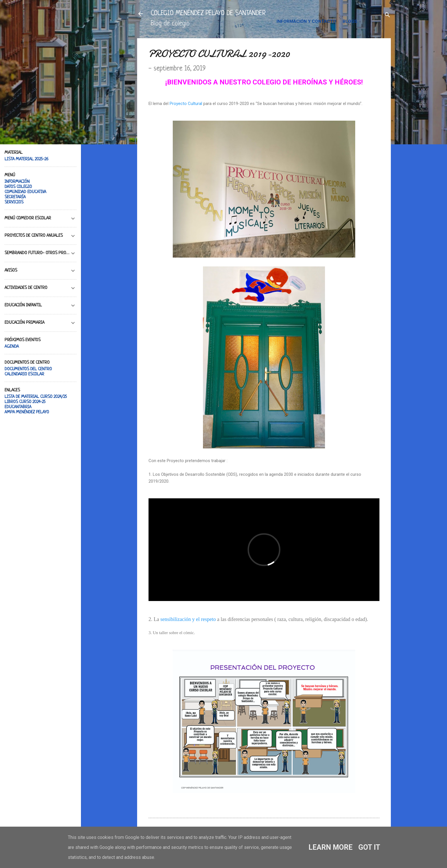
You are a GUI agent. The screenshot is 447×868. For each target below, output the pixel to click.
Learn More (331, 847)
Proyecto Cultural (186, 104)
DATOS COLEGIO (18, 187)
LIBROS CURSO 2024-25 (25, 402)
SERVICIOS (14, 202)
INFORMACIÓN (17, 182)
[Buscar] (387, 16)
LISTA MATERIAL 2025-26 (27, 159)
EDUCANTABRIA (18, 407)
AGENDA (12, 347)
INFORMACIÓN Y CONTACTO (306, 21)
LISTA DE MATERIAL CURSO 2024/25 (36, 397)
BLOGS (350, 21)
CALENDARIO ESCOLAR (24, 374)
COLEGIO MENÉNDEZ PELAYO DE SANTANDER (208, 14)
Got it (369, 847)
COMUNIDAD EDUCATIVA (25, 192)
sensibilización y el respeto (188, 619)
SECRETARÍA (15, 197)
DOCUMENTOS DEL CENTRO (28, 369)
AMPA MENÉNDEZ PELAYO (27, 412)
